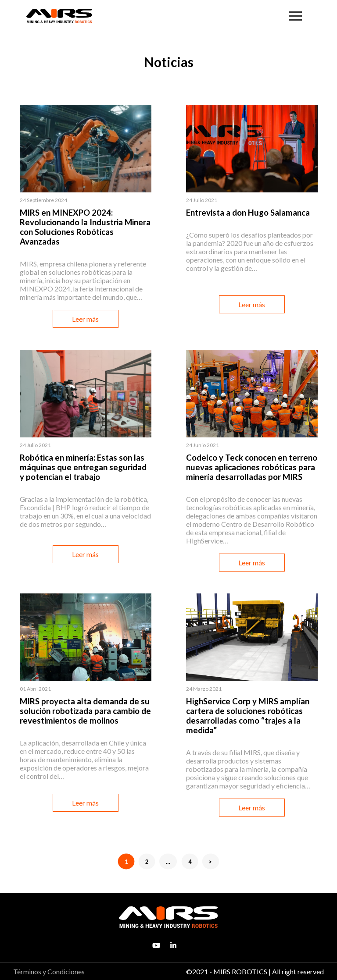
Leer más (85, 319)
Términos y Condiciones (49, 971)
